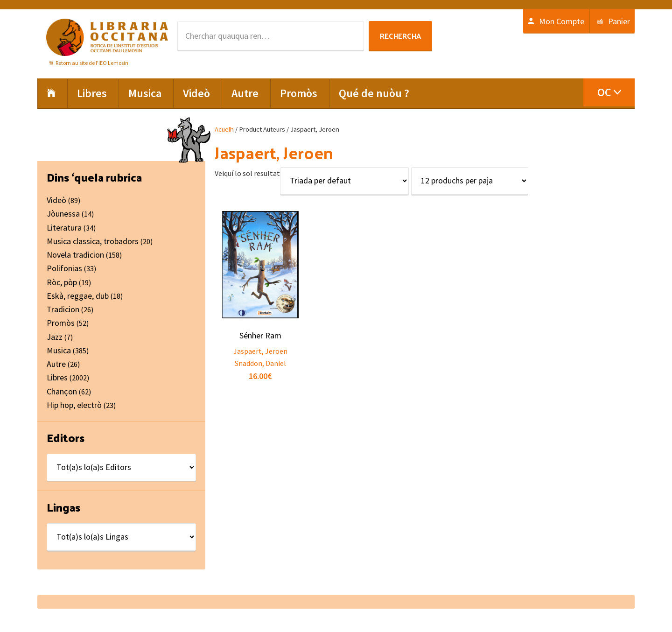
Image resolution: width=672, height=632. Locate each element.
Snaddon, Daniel (260, 363)
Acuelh (224, 129)
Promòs (61, 323)
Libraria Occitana (107, 37)
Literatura (64, 228)
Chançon (62, 391)
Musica (59, 350)
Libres (57, 377)
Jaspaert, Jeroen (260, 351)
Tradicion (63, 309)
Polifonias (64, 268)
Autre (56, 364)
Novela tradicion (75, 255)
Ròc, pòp (62, 282)
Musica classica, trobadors (93, 241)
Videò (56, 200)
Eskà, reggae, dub (78, 296)
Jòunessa (63, 214)
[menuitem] (609, 92)
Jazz (55, 337)
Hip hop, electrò (74, 405)
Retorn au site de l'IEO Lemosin (92, 63)
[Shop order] (344, 181)
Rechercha (400, 36)
